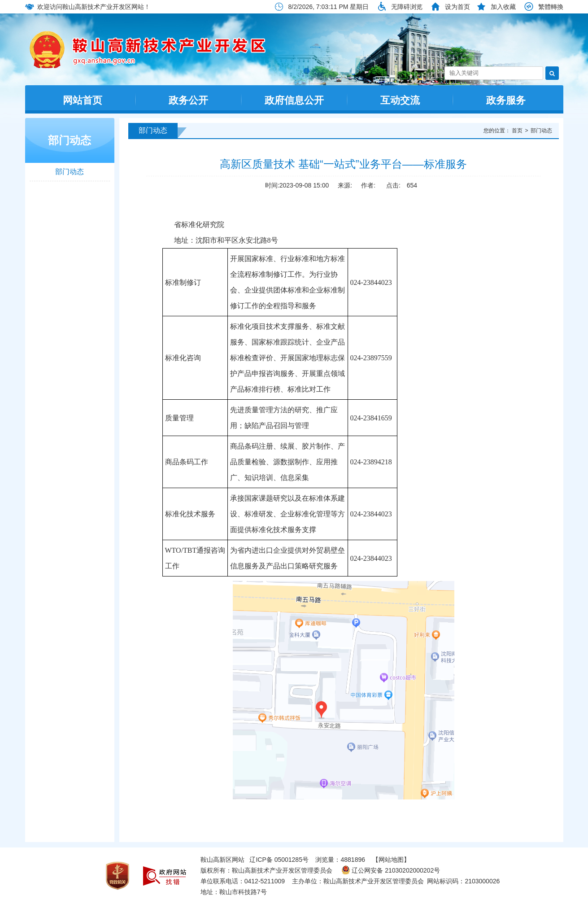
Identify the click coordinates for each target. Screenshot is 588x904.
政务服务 (506, 100)
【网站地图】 (391, 860)
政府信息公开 (294, 100)
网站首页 (83, 100)
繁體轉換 (551, 7)
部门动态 (70, 140)
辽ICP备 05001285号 (279, 860)
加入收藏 (503, 7)
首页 (517, 131)
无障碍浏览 (407, 7)
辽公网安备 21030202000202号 (391, 870)
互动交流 (400, 100)
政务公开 (188, 100)
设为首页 (457, 7)
